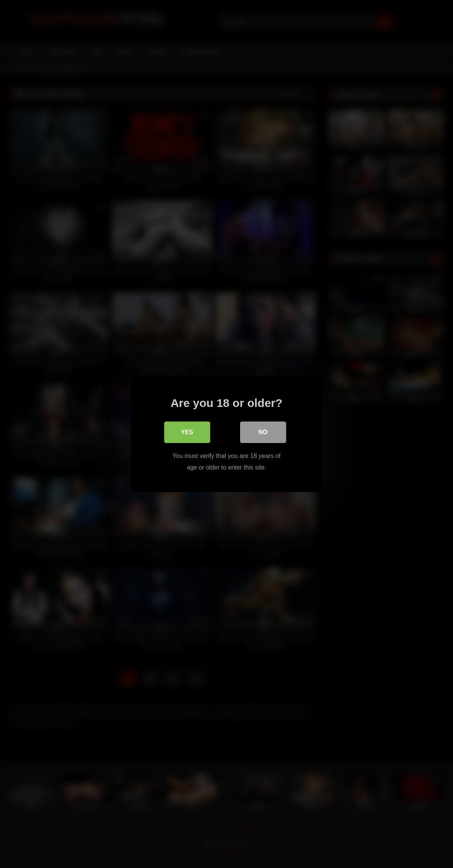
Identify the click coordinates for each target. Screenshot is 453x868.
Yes (187, 432)
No (263, 432)
